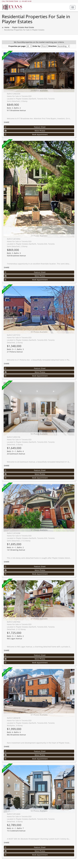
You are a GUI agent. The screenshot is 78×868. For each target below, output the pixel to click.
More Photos (25, 131)
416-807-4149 (27, 1)
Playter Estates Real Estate (23, 27)
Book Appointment (26, 134)
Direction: (53, 46)
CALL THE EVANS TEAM (10, 1)
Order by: (37, 46)
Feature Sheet (25, 127)
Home (7, 27)
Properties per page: (17, 46)
